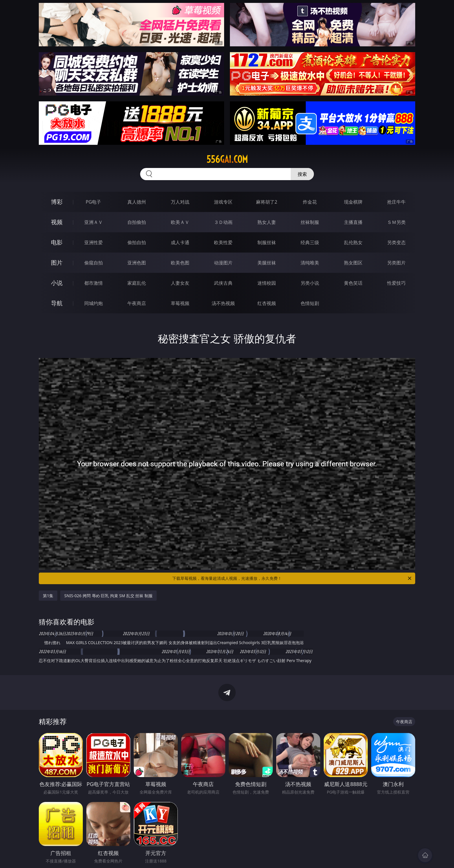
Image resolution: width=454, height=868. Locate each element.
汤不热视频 (223, 303)
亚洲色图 (137, 263)
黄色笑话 (353, 283)
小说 (57, 283)
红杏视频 (267, 303)
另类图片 (396, 263)
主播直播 (353, 222)
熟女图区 (353, 263)
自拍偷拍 (137, 222)
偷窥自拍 (94, 263)
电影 (57, 242)
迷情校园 (267, 283)
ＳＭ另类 (396, 222)
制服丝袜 (267, 242)
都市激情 (94, 283)
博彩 (57, 202)
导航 (57, 303)
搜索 (302, 174)
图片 (57, 263)
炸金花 (310, 202)
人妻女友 (180, 283)
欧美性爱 (223, 242)
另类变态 (396, 242)
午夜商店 (137, 303)
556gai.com (227, 159)
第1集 (48, 596)
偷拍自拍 (137, 242)
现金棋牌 (353, 202)
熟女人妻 (267, 222)
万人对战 (180, 202)
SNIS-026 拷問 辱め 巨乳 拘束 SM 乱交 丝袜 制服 (108, 596)
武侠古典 (223, 283)
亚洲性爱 (94, 242)
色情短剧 (310, 303)
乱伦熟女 (353, 242)
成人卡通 (180, 242)
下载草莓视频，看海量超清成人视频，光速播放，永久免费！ (292, 578)
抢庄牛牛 (396, 202)
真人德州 (137, 202)
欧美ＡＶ (180, 222)
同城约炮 (94, 303)
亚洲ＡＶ (94, 222)
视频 (57, 222)
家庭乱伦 (137, 283)
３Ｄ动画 (223, 222)
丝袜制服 (310, 222)
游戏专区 (223, 202)
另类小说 (310, 283)
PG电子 (93, 202)
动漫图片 (223, 263)
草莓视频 (180, 303)
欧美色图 (180, 263)
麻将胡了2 (267, 202)
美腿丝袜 (267, 263)
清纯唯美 (310, 263)
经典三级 (310, 242)
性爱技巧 (396, 283)
